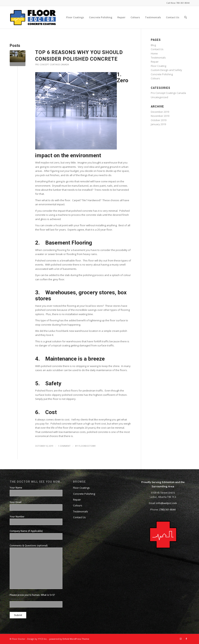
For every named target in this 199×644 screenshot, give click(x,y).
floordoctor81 (87, 446)
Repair (155, 62)
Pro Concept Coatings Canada (52, 65)
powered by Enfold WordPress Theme (69, 639)
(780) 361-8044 (167, 509)
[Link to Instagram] (181, 639)
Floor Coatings (81, 488)
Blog (153, 45)
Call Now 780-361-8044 (178, 3)
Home (154, 53)
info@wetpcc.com (167, 503)
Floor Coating (158, 66)
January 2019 (158, 124)
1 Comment (64, 446)
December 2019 (160, 112)
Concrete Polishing (162, 74)
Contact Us (157, 49)
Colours (155, 78)
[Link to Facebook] (186, 639)
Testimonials (158, 58)
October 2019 (159, 120)
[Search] (185, 17)
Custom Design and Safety (166, 70)
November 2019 (160, 116)
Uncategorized (159, 97)
